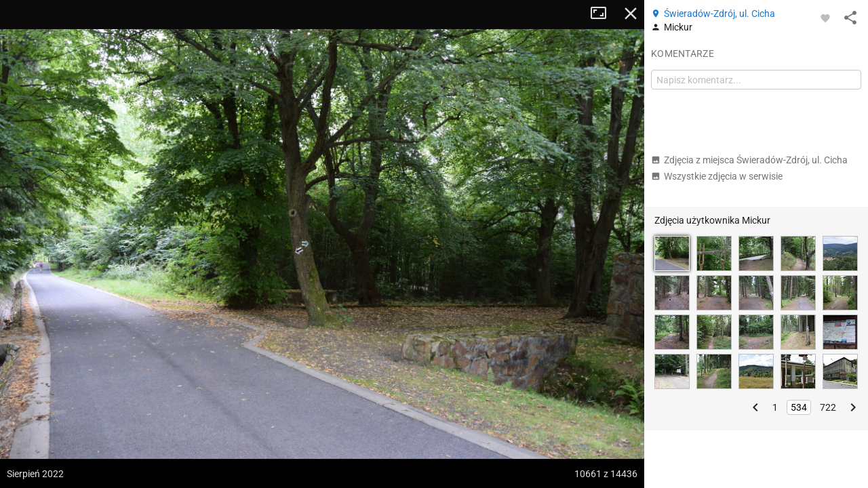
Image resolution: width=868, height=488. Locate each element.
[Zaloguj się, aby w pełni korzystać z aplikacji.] (825, 18)
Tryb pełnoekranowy (604, 14)
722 (828, 407)
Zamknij (631, 14)
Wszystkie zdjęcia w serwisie (717, 176)
